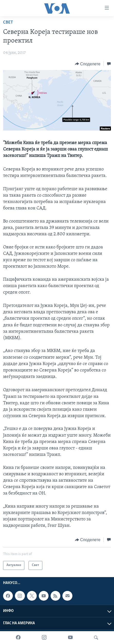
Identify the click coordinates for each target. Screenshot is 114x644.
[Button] (88, 64)
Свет (8, 22)
